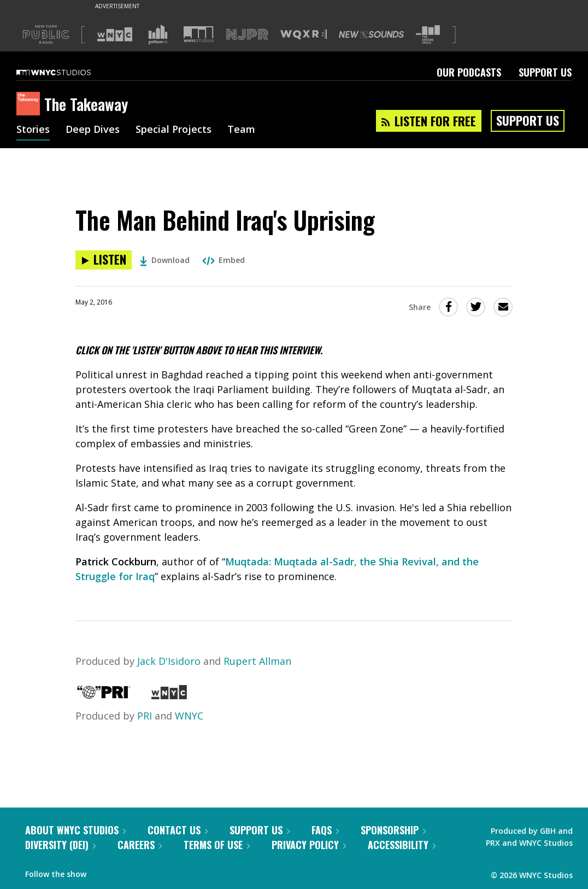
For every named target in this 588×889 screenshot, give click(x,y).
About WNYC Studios (75, 830)
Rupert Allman (257, 661)
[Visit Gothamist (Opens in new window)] (158, 34)
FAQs (325, 830)
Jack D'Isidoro (169, 661)
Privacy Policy (309, 845)
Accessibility (402, 845)
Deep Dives (93, 130)
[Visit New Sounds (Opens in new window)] (371, 34)
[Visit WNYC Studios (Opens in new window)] (199, 34)
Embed (224, 260)
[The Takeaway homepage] (30, 104)
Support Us (545, 72)
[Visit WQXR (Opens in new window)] (304, 35)
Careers (140, 845)
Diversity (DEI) (60, 845)
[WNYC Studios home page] (67, 72)
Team (241, 130)
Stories (33, 130)
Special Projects (174, 130)
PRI (145, 716)
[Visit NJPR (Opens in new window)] (247, 35)
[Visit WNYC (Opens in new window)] (115, 34)
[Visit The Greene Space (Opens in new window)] (428, 35)
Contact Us (178, 830)
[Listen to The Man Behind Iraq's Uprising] (104, 260)
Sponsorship (393, 830)
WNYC (189, 716)
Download (165, 260)
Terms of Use (217, 845)
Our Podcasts (469, 72)
